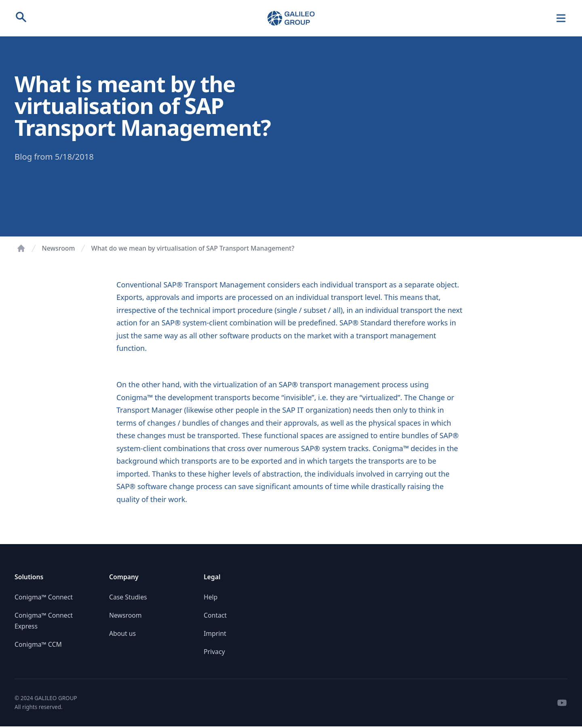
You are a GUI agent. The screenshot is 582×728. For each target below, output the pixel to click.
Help (211, 597)
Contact (215, 615)
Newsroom (59, 248)
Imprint (215, 633)
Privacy (214, 652)
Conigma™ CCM (38, 644)
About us (122, 633)
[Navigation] (561, 18)
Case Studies (128, 597)
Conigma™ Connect (44, 597)
